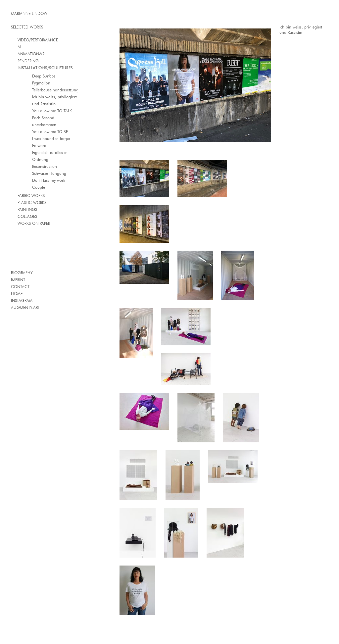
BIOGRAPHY (22, 273)
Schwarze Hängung (49, 173)
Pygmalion (41, 83)
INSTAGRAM (22, 300)
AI (19, 47)
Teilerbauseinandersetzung (55, 90)
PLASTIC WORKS (32, 202)
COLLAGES (27, 216)
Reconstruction (45, 166)
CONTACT (20, 287)
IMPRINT (18, 280)
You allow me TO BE (50, 132)
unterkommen (44, 125)
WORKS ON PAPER (34, 223)
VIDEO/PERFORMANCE (38, 40)
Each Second (43, 118)
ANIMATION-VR (31, 54)
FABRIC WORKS (31, 196)
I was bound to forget (51, 139)
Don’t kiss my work (49, 180)
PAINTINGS (27, 209)
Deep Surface (44, 76)
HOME (17, 294)
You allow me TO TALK (52, 111)
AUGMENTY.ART (25, 307)
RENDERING (28, 61)
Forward (39, 146)
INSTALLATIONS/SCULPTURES (45, 68)
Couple (39, 187)
